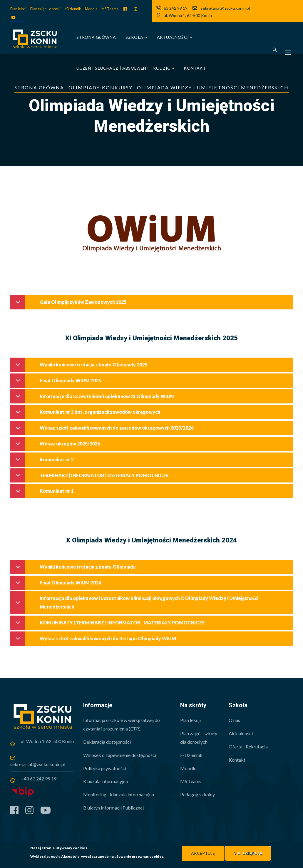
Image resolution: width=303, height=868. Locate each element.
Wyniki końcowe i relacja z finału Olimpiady (75, 569)
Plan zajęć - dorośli (45, 9)
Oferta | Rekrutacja (248, 746)
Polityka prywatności (105, 768)
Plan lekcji (18, 9)
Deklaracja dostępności (107, 742)
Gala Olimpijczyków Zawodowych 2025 (70, 304)
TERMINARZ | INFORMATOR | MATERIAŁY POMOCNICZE (91, 478)
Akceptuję (203, 853)
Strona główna (96, 37)
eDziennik (73, 9)
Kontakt (195, 68)
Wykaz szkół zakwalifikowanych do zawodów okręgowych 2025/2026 (103, 430)
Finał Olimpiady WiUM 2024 (57, 585)
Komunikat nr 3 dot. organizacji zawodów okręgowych (87, 414)
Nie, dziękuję (248, 854)
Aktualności (175, 38)
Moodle (91, 9)
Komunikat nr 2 (43, 462)
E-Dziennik (191, 755)
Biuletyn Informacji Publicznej (113, 808)
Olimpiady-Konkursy (101, 87)
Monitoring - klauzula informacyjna (119, 794)
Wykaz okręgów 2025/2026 (57, 446)
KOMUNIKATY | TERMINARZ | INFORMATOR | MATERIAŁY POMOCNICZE (109, 625)
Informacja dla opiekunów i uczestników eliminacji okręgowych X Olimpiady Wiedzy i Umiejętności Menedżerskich (136, 603)
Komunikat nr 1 (43, 493)
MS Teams (110, 9)
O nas (234, 720)
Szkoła (136, 38)
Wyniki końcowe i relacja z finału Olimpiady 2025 (80, 367)
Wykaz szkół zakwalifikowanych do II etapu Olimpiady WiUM (95, 641)
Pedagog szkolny (197, 794)
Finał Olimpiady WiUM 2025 (57, 383)
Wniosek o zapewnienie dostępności (120, 755)
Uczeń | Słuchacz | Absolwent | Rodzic (125, 69)
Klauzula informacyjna (106, 781)
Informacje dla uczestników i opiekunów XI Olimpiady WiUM (94, 399)
